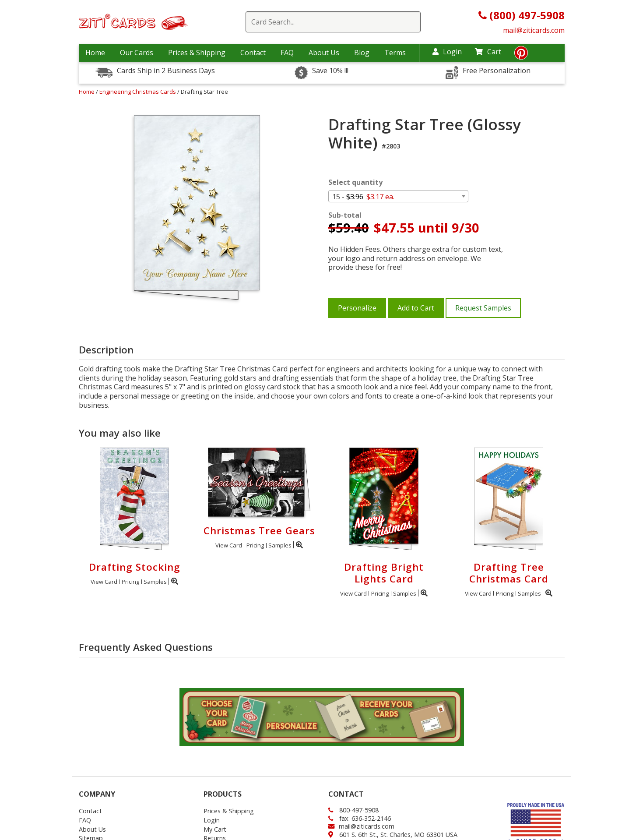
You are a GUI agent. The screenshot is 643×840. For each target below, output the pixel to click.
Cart (488, 52)
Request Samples (483, 308)
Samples (155, 582)
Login (447, 52)
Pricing (130, 582)
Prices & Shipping (197, 53)
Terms (395, 53)
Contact (253, 53)
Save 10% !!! (330, 71)
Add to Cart (416, 308)
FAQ (287, 53)
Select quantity (355, 182)
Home (95, 53)
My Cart (215, 829)
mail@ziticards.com (534, 30)
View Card (104, 582)
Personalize (357, 308)
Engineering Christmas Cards (138, 92)
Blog (362, 53)
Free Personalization (497, 71)
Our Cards (137, 53)
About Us (324, 53)
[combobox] (398, 196)
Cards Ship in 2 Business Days (166, 71)
